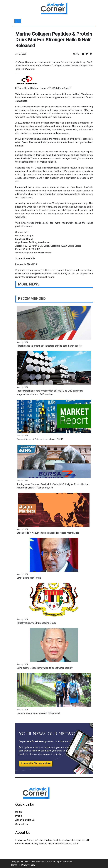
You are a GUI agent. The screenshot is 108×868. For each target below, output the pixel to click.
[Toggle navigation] (18, 21)
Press (19, 816)
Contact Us (22, 824)
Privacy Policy (28, 865)
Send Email (27, 239)
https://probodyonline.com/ (35, 223)
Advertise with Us (25, 820)
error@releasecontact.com (44, 274)
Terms (14, 865)
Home (19, 812)
